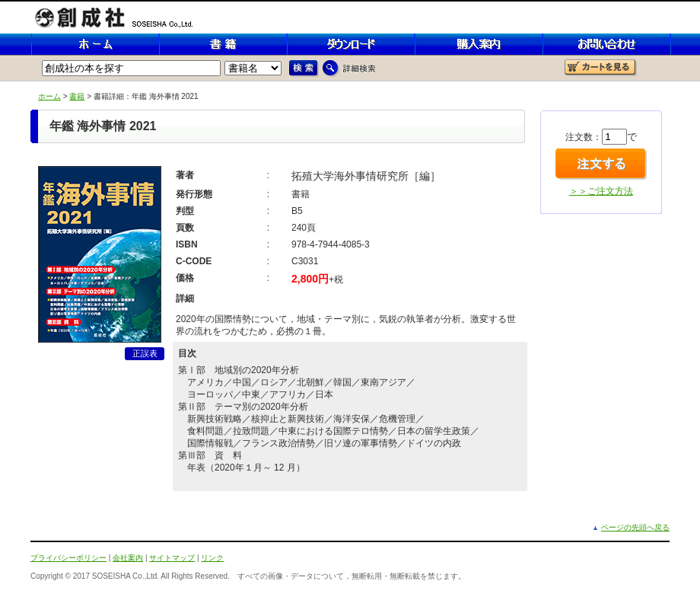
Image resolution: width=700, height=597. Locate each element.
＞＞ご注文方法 (601, 191)
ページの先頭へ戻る (635, 527)
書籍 (77, 96)
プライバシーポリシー (68, 558)
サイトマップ (172, 558)
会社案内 (128, 558)
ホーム (49, 96)
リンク (212, 558)
